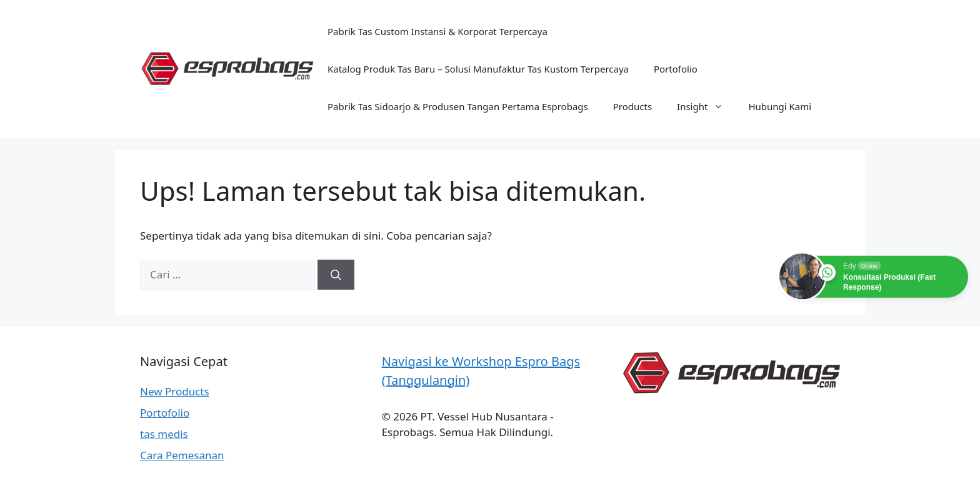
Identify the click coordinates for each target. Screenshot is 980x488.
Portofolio (676, 69)
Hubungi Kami (780, 106)
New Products (175, 391)
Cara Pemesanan (182, 455)
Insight (706, 106)
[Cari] (336, 275)
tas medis (164, 434)
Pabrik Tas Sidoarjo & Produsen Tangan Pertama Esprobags (458, 106)
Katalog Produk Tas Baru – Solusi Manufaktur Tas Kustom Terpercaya (478, 69)
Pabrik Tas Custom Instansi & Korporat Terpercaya (437, 31)
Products (632, 106)
